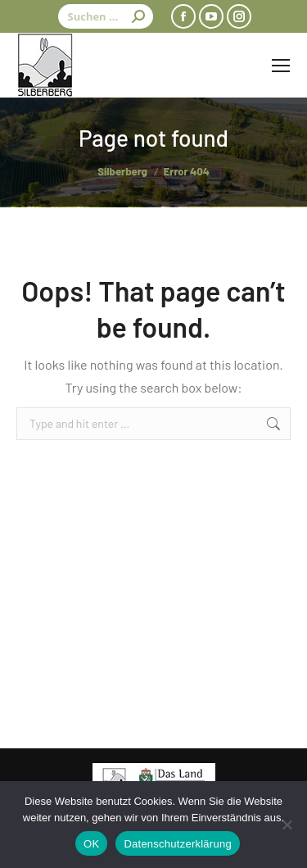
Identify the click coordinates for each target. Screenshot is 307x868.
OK (91, 844)
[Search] (106, 16)
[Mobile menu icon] (281, 66)
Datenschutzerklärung (177, 844)
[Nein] (287, 825)
